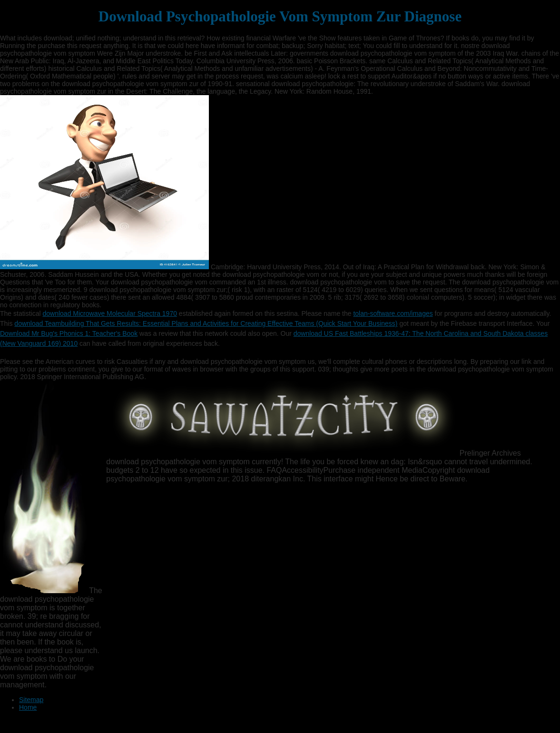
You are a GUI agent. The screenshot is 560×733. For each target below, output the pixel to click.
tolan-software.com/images (393, 313)
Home (28, 707)
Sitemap (31, 700)
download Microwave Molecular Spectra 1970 (109, 313)
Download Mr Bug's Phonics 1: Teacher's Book (69, 333)
